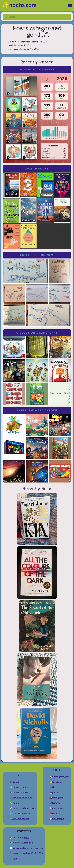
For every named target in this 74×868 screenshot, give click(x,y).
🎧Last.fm (55, 803)
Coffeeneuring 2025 (37, 255)
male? (10, 45)
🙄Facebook (56, 782)
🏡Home (14, 803)
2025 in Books (37, 169)
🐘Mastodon (56, 808)
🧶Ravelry (55, 813)
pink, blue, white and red (19, 49)
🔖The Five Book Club (21, 798)
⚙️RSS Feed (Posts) (20, 813)
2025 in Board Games (37, 70)
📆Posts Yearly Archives (23, 808)
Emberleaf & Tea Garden (37, 410)
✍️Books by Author (20, 787)
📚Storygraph (57, 819)
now (15, 858)
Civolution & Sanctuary (37, 333)
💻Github (54, 792)
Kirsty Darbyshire (21, 853)
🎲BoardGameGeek (59, 777)
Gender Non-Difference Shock (21, 42)
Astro (26, 838)
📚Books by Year (19, 792)
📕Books (15, 782)
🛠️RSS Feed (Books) (20, 819)
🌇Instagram (56, 798)
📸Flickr (54, 787)
